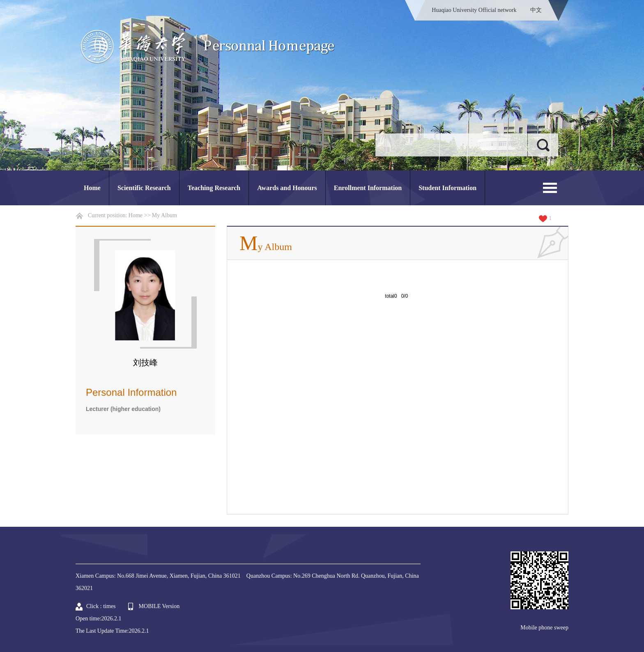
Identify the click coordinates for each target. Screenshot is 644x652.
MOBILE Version (159, 606)
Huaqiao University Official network (474, 10)
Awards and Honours (287, 188)
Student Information (447, 188)
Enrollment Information (368, 188)
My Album (164, 215)
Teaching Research (214, 188)
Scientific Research (144, 188)
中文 (536, 10)
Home (92, 188)
